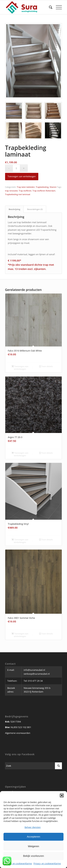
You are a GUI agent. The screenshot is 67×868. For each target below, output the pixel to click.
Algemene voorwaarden (18, 733)
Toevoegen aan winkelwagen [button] (20, 367)
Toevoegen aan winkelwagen (22, 176)
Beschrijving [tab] (15, 209)
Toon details (46, 366)
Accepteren (34, 837)
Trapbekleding (42, 187)
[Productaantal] (16, 168)
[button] (62, 795)
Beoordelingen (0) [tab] (35, 209)
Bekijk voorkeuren (33, 856)
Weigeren (34, 846)
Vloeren (53, 187)
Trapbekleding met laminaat (18, 194)
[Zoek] (49, 7)
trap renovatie (11, 191)
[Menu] (57, 7)
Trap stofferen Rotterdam (44, 191)
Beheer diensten (33, 827)
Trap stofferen (25, 191)
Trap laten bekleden (26, 187)
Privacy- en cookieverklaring (18, 864)
